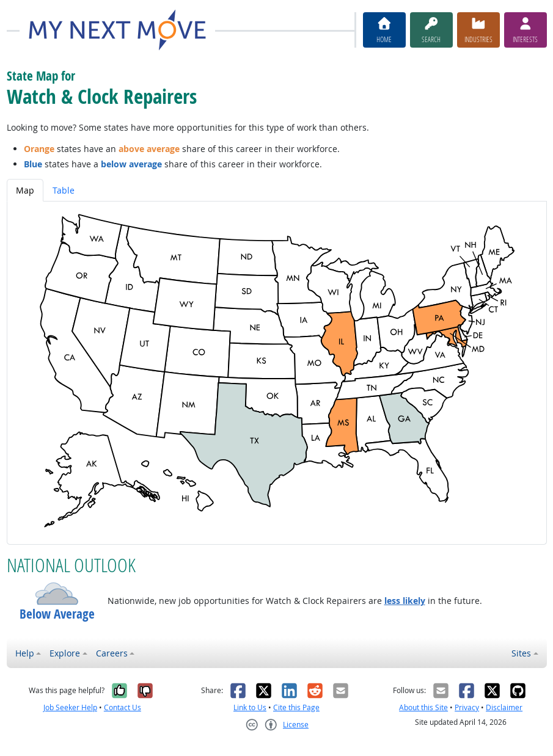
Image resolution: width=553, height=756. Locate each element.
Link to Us (250, 707)
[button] (57, 594)
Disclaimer (504, 707)
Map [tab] (25, 190)
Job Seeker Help (70, 707)
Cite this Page (296, 707)
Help (25, 653)
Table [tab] (64, 190)
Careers (112, 653)
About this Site (423, 707)
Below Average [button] (57, 614)
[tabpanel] (277, 373)
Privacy (467, 707)
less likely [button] (405, 601)
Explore (65, 653)
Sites (521, 653)
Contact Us (123, 707)
